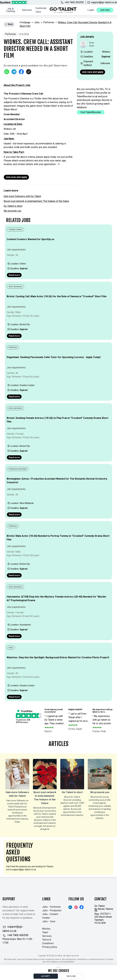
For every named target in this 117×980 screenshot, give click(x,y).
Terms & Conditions (48, 941)
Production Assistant (18, 469)
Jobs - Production (52, 910)
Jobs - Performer (51, 907)
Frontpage (25, 22)
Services (27, 10)
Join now (105, 10)
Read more (14, 275)
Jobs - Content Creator (50, 916)
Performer (49, 22)
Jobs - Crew (49, 921)
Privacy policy (50, 947)
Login (91, 10)
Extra (11, 648)
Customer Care (41, 10)
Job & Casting (12, 10)
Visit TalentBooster (91, 112)
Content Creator (15, 229)
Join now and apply (93, 72)
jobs (37, 22)
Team (45, 932)
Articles (46, 929)
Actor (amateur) (15, 287)
